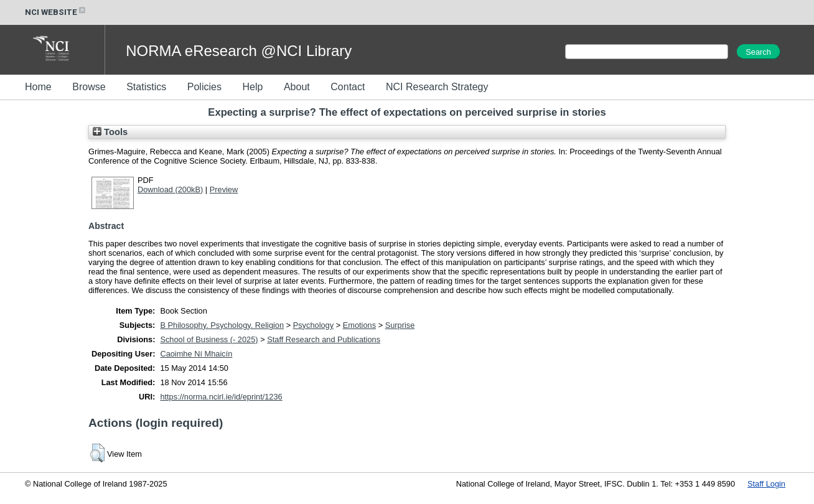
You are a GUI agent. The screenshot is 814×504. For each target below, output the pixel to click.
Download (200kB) (170, 189)
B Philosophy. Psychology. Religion (222, 325)
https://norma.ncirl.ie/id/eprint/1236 (221, 397)
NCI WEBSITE (56, 12)
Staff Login (766, 484)
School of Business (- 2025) (209, 339)
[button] (97, 453)
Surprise (400, 325)
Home (38, 87)
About (297, 87)
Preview (224, 189)
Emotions (359, 325)
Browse (89, 87)
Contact (348, 87)
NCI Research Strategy (437, 87)
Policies (204, 87)
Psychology (313, 325)
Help (252, 87)
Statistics (146, 87)
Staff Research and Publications (324, 339)
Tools (110, 132)
